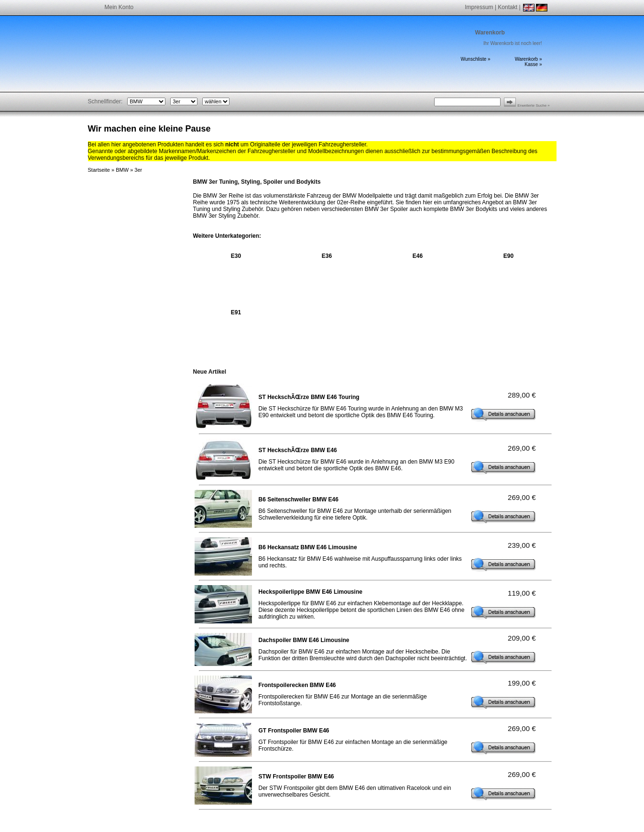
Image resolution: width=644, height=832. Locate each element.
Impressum (479, 7)
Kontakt (508, 7)
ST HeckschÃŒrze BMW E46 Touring (309, 397)
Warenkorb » (529, 59)
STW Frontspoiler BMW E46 (296, 777)
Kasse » (533, 64)
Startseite (99, 170)
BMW (122, 170)
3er (138, 170)
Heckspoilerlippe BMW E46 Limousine (311, 592)
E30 (236, 256)
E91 (236, 312)
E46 (418, 256)
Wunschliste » (476, 59)
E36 (327, 256)
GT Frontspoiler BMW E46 (294, 731)
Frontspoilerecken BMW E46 (297, 685)
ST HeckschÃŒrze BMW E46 (298, 450)
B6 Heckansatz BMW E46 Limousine (308, 547)
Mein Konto (119, 7)
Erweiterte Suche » (534, 105)
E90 (508, 256)
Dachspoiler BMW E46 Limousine (304, 640)
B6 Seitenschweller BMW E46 (299, 499)
